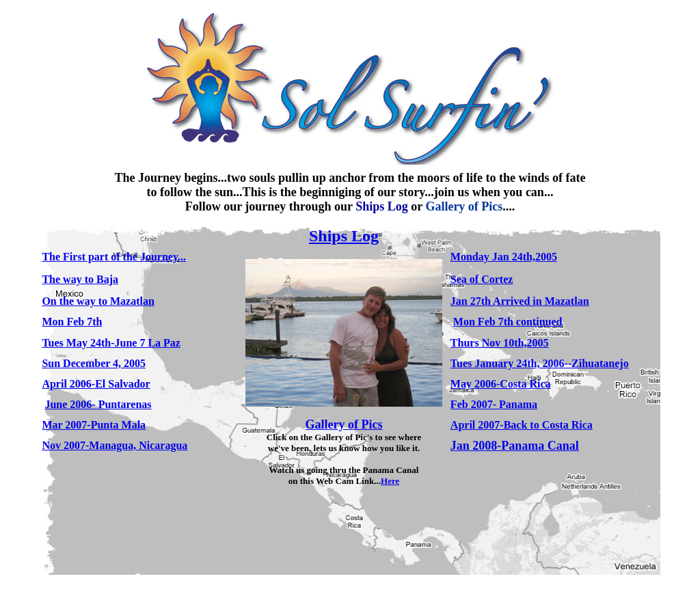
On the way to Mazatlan (98, 301)
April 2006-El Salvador (96, 384)
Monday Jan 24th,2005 (504, 257)
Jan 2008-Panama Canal (515, 446)
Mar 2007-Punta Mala (94, 425)
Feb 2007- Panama (494, 404)
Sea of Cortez (482, 279)
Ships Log (344, 236)
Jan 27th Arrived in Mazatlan (520, 301)
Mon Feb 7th (72, 322)
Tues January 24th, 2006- (509, 363)
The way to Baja (80, 279)
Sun (94, 363)
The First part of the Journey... (114, 257)
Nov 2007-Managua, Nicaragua (115, 445)
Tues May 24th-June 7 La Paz (111, 343)
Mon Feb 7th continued (508, 322)
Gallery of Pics (344, 424)
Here (390, 481)
